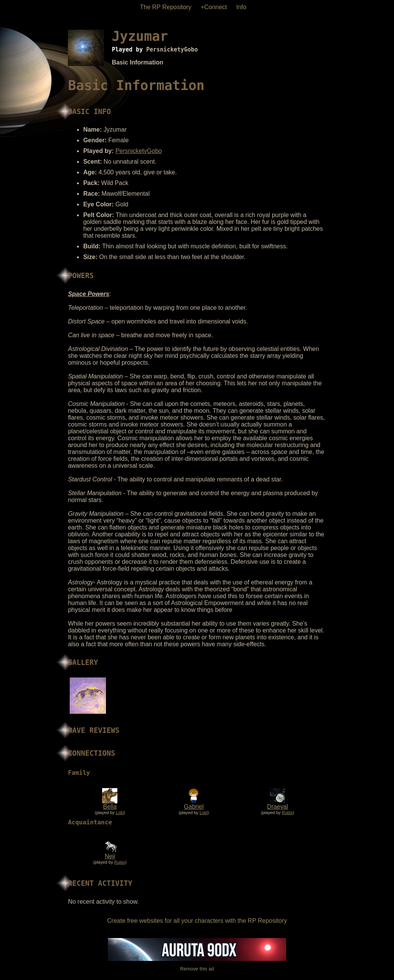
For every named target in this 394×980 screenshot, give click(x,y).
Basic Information (137, 62)
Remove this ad (197, 969)
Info (241, 7)
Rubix (287, 813)
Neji (110, 856)
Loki (120, 813)
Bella (110, 807)
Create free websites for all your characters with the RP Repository (197, 921)
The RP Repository (166, 7)
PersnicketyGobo (172, 50)
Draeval (278, 807)
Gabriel (194, 807)
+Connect (214, 7)
